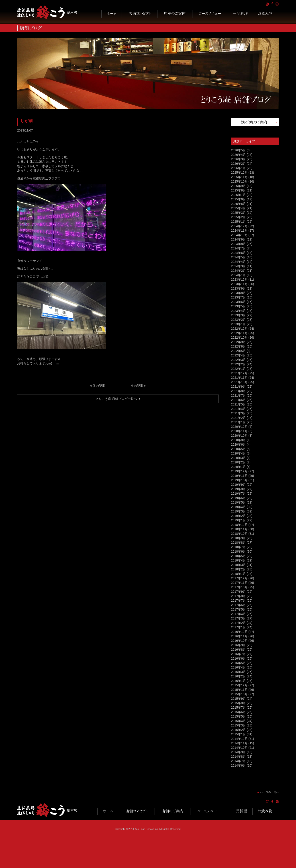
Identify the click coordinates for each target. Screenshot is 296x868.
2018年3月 (238, 565)
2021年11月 (239, 378)
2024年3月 (238, 266)
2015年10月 (239, 694)
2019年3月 (238, 511)
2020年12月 (239, 427)
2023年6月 (238, 302)
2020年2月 (238, 462)
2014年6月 (238, 765)
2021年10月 (239, 382)
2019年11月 (239, 476)
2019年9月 (238, 485)
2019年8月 (238, 489)
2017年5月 (238, 609)
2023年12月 (239, 280)
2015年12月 (239, 685)
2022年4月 (238, 355)
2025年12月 (239, 173)
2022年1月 (238, 369)
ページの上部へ (269, 792)
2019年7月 (238, 494)
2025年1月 (238, 222)
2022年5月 (238, 351)
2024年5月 (238, 257)
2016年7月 (238, 654)
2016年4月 (238, 667)
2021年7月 (238, 395)
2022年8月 (238, 346)
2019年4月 (238, 507)
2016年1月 (238, 681)
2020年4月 (238, 453)
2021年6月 (238, 400)
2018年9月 (238, 538)
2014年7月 (238, 761)
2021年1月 (238, 422)
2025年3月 (238, 213)
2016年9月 (238, 645)
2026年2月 (238, 164)
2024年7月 (238, 248)
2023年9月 (238, 288)
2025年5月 (238, 204)
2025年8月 (238, 190)
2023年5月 (238, 306)
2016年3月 (238, 672)
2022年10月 (239, 337)
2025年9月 (238, 186)
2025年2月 (238, 217)
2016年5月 (238, 663)
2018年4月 (238, 560)
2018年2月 (238, 569)
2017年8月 (238, 596)
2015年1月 (238, 734)
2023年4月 (238, 311)
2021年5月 (238, 404)
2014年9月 (238, 752)
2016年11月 (239, 636)
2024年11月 (239, 230)
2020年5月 (238, 449)
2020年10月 (239, 436)
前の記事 (99, 386)
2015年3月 (238, 725)
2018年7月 (238, 547)
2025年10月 (239, 181)
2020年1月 (238, 467)
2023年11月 (239, 284)
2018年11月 (239, 529)
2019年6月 (238, 498)
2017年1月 (238, 627)
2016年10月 (239, 641)
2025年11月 (239, 177)
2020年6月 (238, 444)
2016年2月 (238, 676)
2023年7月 (238, 297)
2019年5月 (238, 502)
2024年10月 (239, 235)
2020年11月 (239, 431)
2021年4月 (238, 409)
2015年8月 (238, 703)
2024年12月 (239, 226)
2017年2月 (238, 623)
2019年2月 (238, 516)
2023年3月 (238, 315)
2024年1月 (238, 275)
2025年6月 (238, 199)
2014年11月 (239, 743)
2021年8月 (238, 391)
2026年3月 (238, 159)
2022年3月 (238, 360)
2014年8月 (238, 757)
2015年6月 (238, 712)
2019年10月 (239, 480)
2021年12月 (239, 373)
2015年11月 (239, 690)
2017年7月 (238, 601)
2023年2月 (238, 320)
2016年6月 (238, 658)
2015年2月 (238, 730)
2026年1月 (238, 168)
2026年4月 (238, 155)
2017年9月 (238, 592)
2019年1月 (238, 520)
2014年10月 (239, 748)
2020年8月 (238, 440)
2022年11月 (239, 333)
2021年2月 (238, 418)
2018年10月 (239, 534)
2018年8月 (238, 543)
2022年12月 (239, 329)
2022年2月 (238, 364)
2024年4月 (238, 262)
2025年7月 (238, 195)
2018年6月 (238, 551)
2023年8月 (238, 293)
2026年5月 (238, 150)
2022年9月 (238, 342)
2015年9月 (238, 699)
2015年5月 (238, 716)
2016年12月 (239, 632)
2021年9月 (238, 387)
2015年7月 (238, 708)
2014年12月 (239, 739)
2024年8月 (238, 244)
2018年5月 (238, 556)
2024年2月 (238, 271)
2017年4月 (238, 614)
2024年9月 (238, 239)
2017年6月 (238, 605)
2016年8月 (238, 650)
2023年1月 (238, 324)
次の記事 (137, 386)
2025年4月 (238, 208)
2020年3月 (238, 458)
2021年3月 (238, 413)
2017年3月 (238, 618)
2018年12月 (239, 525)
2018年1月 (238, 574)
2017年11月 (239, 583)
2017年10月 (239, 587)
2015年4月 (238, 721)
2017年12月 (239, 578)
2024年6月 (238, 253)
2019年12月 (239, 471)
